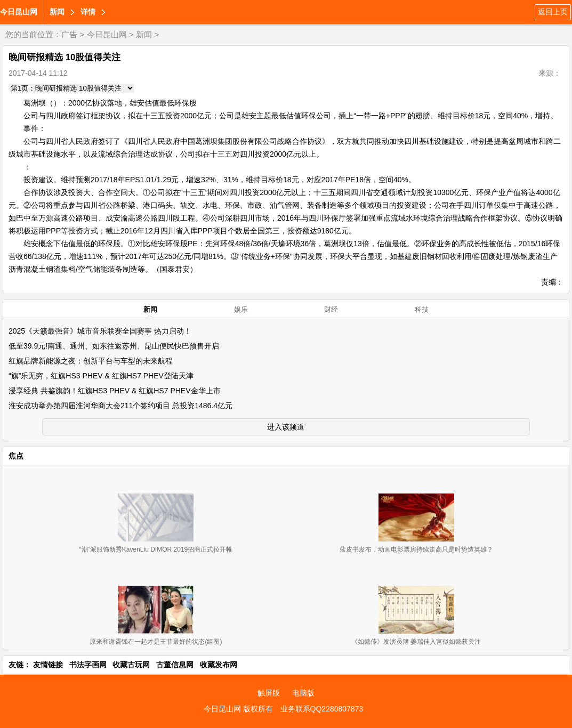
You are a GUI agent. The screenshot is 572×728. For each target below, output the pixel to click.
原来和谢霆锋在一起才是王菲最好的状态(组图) (156, 642)
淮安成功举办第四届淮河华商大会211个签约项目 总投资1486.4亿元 (120, 406)
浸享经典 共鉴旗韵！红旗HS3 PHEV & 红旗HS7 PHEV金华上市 (115, 391)
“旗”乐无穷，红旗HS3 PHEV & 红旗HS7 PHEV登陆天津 (101, 376)
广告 (69, 34)
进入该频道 (286, 427)
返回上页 (553, 12)
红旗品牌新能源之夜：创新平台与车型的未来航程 (91, 361)
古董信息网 (175, 665)
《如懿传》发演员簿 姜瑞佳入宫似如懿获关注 (416, 642)
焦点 (16, 456)
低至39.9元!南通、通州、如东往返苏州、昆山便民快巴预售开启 (114, 346)
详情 (88, 12)
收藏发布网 (219, 665)
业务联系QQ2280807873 (322, 709)
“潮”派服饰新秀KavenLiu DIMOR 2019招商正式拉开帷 (156, 549)
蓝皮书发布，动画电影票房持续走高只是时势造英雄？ (416, 549)
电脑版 (303, 693)
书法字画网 (88, 665)
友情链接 (48, 665)
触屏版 (269, 693)
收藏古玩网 (131, 665)
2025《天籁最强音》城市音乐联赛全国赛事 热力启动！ (100, 331)
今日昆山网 (19, 12)
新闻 (57, 12)
